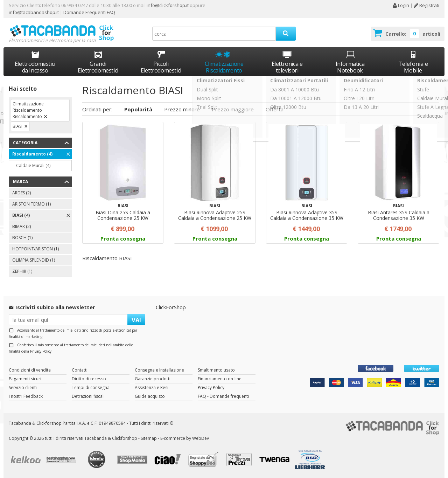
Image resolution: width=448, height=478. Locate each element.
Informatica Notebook (350, 62)
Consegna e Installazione (159, 370)
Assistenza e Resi (152, 387)
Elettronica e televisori (287, 62)
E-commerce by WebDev (185, 438)
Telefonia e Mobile (413, 62)
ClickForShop (171, 307)
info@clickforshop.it (168, 5)
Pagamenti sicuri (25, 379)
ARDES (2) (22, 193)
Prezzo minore (182, 109)
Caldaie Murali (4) (33, 165)
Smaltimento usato (216, 370)
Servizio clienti (23, 387)
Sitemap (149, 438)
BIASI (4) (21, 215)
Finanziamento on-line (220, 379)
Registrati (426, 5)
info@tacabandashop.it (34, 12)
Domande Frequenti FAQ (89, 12)
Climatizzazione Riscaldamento (224, 67)
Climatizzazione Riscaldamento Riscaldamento (28, 110)
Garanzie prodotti (153, 379)
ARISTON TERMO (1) (31, 204)
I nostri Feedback (26, 396)
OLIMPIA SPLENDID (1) (34, 260)
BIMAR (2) (22, 226)
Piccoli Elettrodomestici (161, 62)
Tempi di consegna (91, 387)
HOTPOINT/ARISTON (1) (36, 249)
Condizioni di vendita (30, 370)
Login (401, 5)
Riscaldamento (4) (32, 154)
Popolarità (138, 109)
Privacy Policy (41, 351)
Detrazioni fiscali (88, 396)
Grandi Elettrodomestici (98, 62)
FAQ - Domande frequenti (223, 396)
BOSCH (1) (22, 238)
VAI (136, 320)
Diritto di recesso (89, 379)
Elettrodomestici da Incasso (35, 62)
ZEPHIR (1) (22, 271)
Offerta (275, 109)
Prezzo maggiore (233, 109)
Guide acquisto (150, 396)
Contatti (80, 370)
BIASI (17, 126)
